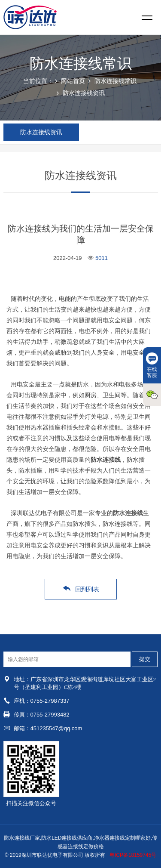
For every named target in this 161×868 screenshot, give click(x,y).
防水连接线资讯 (84, 93)
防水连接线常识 (115, 81)
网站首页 (73, 81)
